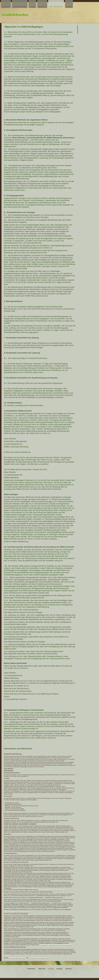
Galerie (32, 7)
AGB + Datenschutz (56, 7)
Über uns (42, 969)
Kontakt (69, 7)
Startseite (6, 7)
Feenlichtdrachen (20, 7)
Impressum (42, 7)
